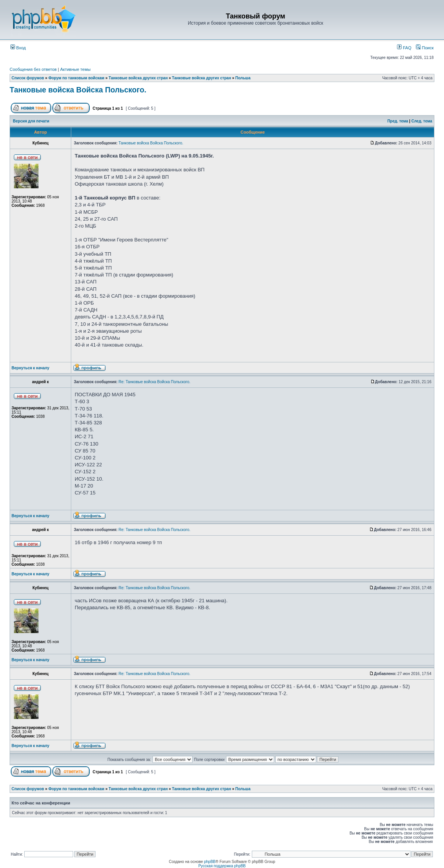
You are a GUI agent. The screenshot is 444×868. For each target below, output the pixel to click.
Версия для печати (31, 121)
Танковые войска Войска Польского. (78, 90)
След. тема (422, 121)
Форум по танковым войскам (76, 78)
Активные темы (75, 69)
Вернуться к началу (30, 368)
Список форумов (28, 78)
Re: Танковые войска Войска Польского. (154, 382)
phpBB (210, 862)
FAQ (404, 48)
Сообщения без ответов (33, 69)
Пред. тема (398, 121)
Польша (243, 78)
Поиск (425, 48)
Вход (18, 48)
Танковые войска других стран (138, 78)
